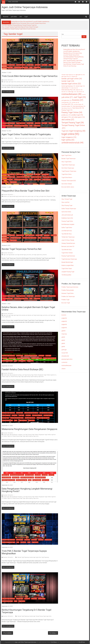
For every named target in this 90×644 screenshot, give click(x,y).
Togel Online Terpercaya (68, 165)
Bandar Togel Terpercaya (68, 159)
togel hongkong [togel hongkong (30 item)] (77, 131)
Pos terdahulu (8, 633)
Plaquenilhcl (49, 196)
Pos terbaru (53, 633)
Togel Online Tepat (67, 269)
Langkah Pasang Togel (68, 272)
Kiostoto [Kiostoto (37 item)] (78, 100)
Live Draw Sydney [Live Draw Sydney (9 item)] (78, 104)
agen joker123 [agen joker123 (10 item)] (80, 75)
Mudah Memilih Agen (67, 262)
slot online (23, 542)
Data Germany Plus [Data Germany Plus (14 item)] (68, 90)
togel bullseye (37, 179)
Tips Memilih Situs (67, 234)
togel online (46, 82)
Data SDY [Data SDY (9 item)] (65, 92)
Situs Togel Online (66, 162)
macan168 (65, 353)
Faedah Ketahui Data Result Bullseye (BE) (22, 369)
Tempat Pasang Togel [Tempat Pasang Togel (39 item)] (73, 123)
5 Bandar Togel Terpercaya (8, 65)
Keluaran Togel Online (67, 293)
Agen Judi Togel (7, 255)
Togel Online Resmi (67, 177)
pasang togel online (67, 359)
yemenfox (51, 82)
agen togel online (12, 82)
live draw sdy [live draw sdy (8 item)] (75, 103)
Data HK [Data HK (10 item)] (79, 90)
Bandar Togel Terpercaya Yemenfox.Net (22, 249)
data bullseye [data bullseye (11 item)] (66, 88)
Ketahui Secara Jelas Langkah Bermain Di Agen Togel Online (28, 308)
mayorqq (64, 334)
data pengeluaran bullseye (31, 356)
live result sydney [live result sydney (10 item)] (67, 106)
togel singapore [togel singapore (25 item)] (69, 137)
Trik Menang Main (66, 275)
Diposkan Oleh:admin (8, 80)
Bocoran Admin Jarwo (68, 187)
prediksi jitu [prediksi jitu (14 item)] (66, 115)
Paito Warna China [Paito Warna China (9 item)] (67, 108)
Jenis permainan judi (67, 215)
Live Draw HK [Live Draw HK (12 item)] (66, 102)
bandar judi (19, 82)
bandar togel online (33, 82)
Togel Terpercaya (45, 557)
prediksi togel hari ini (36, 177)
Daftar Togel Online (67, 228)
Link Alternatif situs (67, 231)
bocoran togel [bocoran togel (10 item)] (80, 86)
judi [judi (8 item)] (84, 95)
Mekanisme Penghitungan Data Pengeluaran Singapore (29, 429)
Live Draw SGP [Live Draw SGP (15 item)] (67, 104)
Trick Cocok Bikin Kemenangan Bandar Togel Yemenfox (30, 76)
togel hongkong (34, 377)
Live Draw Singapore (37, 415)
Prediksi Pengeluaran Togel (23, 177)
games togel (30, 196)
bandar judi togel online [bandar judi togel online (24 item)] (72, 79)
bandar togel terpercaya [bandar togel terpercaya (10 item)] (68, 86)
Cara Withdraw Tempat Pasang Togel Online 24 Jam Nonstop (19, 29)
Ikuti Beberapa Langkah (68, 224)
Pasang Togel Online (67, 221)
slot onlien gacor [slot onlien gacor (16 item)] (78, 117)
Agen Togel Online (21, 65)
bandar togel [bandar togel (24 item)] (68, 81)
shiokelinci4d (65, 356)
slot (21, 17)
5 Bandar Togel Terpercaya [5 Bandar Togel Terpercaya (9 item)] (68, 75)
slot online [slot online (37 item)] (68, 120)
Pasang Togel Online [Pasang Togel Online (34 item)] (72, 112)
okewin (64, 369)
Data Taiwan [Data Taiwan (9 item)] (80, 92)
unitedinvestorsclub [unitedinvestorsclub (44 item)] (72, 143)
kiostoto (64, 315)
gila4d (63, 337)
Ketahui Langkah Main (68, 265)
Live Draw (5, 358)
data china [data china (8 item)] (75, 88)
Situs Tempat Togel (67, 199)
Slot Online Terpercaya (68, 168)
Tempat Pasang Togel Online (21, 67)
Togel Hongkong (46, 179)
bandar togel (25, 82)
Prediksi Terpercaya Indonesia (70, 287)
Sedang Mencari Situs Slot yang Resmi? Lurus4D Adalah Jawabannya (30, 21)
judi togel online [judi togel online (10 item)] (66, 100)
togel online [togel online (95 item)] (70, 134)
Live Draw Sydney (48, 415)
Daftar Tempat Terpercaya (69, 209)
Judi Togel (45, 65)
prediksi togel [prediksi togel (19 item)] (77, 115)
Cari (63, 34)
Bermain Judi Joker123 (68, 246)
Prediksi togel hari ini (51, 375)
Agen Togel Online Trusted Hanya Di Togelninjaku (26, 134)
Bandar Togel (30, 65)
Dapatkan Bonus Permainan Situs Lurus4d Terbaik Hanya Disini (28, 23)
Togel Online (37, 67)
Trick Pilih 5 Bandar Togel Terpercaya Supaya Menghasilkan (24, 552)
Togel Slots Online (66, 174)
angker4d (64, 318)
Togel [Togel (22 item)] (65, 131)
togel (26, 17)
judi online (14, 17)
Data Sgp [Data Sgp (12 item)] (72, 92)
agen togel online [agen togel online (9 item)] (66, 77)
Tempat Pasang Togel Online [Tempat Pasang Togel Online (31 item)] (73, 127)
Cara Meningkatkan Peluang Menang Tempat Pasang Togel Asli (19, 25)
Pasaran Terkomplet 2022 (69, 181)
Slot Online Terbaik (67, 184)
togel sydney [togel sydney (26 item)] (68, 140)
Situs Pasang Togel (67, 205)
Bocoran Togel (66, 303)
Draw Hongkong (6, 415)
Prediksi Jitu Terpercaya (68, 296)
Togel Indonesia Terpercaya (69, 259)
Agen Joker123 (20, 235)
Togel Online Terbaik (67, 253)
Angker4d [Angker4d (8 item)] (74, 77)
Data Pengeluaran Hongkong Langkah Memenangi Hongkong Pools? (27, 490)
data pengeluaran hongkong (31, 413)
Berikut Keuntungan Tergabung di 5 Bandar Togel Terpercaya (26, 611)
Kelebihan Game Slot (67, 218)
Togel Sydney (13, 182)
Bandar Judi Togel (7, 196)
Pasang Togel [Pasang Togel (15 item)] (67, 110)
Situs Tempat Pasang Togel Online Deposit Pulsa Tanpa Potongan (20, 27)
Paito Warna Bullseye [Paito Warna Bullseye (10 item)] (79, 106)
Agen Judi (6, 315)
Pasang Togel (52, 65)
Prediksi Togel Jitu (6, 377)
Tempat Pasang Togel (7, 67)
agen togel (6, 82)
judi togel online (43, 196)
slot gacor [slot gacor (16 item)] (66, 117)
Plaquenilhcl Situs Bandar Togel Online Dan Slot (26, 191)
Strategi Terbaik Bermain (68, 243)
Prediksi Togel (65, 300)
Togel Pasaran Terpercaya (69, 171)
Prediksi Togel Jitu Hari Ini (49, 177)
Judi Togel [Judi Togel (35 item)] (80, 97)
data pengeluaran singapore (46, 413)
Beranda (6, 17)
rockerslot (64, 362)
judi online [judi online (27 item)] (67, 97)
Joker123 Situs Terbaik (68, 240)
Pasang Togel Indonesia (68, 256)
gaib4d (63, 331)
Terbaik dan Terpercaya (68, 237)
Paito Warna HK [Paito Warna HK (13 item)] (78, 108)
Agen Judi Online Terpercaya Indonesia (25, 7)
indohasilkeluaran (66, 365)
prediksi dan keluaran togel (9, 177)
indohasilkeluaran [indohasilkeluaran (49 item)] (71, 94)
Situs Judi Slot (65, 202)
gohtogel (64, 350)
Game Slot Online (66, 212)
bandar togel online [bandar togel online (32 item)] (71, 84)
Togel (54, 196)
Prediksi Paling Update (68, 290)
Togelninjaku (51, 138)
